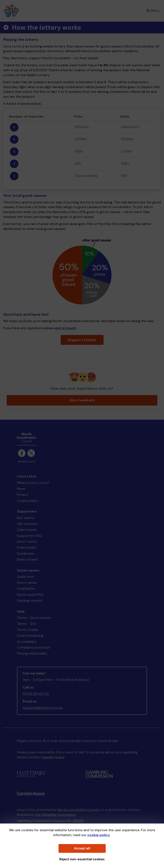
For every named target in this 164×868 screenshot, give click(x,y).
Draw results (27, 547)
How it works (27, 541)
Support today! (82, 340)
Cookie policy (28, 501)
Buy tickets (26, 518)
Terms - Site (26, 624)
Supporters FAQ (29, 536)
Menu (153, 11)
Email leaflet (26, 589)
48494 (78, 821)
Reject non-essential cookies (82, 859)
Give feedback (82, 400)
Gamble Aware (53, 757)
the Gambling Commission (56, 815)
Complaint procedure (34, 647)
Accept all (82, 848)
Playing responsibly (32, 653)
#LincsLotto (27, 461)
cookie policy (99, 835)
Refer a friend (27, 559)
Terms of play (28, 630)
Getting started (29, 601)
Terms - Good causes (34, 618)
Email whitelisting (30, 636)
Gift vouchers (28, 524)
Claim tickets (27, 530)
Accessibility (27, 642)
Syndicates (26, 553)
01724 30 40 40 (36, 694)
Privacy (23, 495)
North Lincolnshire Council (78, 810)
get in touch (66, 328)
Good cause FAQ (30, 595)
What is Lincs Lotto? (33, 483)
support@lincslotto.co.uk (43, 708)
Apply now (25, 577)
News (21, 489)
